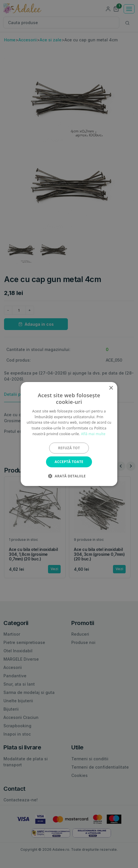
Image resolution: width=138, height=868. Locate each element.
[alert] (69, 434)
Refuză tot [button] (69, 448)
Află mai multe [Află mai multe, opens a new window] (93, 434)
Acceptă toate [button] (69, 462)
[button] (69, 476)
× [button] (111, 388)
